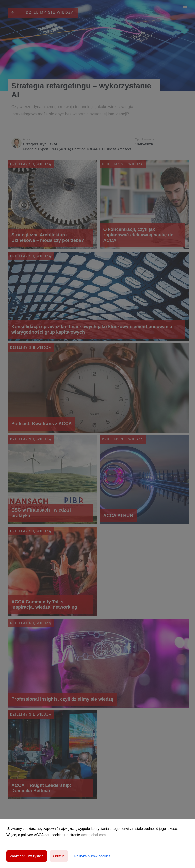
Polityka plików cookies (92, 856)
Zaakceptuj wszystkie (27, 856)
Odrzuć (59, 856)
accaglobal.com (93, 835)
